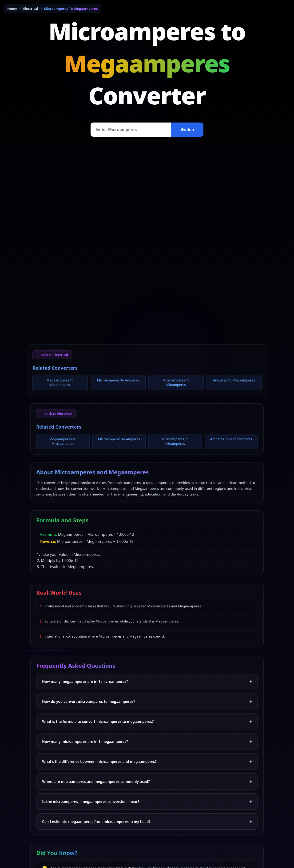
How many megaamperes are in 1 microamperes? (147, 681)
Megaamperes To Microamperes (60, 382)
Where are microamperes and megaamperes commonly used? (147, 781)
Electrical (31, 9)
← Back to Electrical (52, 355)
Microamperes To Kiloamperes (176, 382)
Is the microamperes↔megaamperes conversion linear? (147, 801)
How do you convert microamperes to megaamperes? (147, 701)
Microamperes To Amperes (118, 380)
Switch (187, 130)
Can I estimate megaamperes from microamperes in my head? (147, 821)
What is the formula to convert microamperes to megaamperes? (147, 721)
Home (12, 9)
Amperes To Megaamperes (234, 380)
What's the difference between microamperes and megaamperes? (147, 761)
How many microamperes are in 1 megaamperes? (147, 741)
